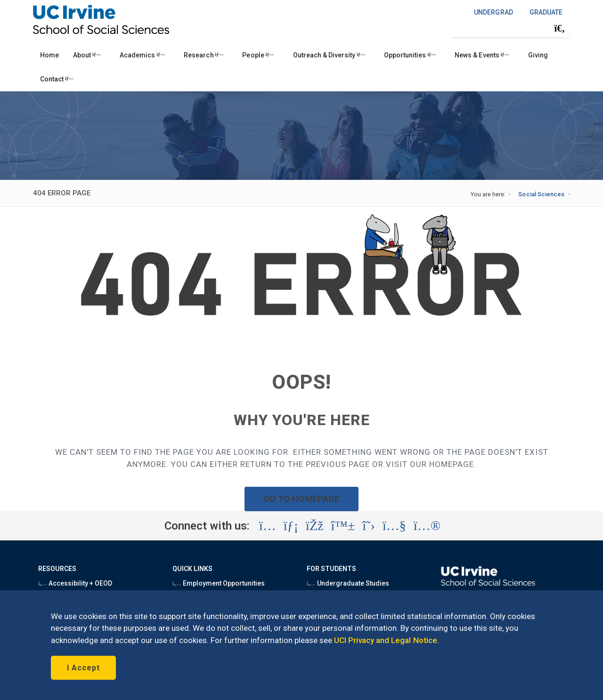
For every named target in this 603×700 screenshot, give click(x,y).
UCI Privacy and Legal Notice (386, 640)
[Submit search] (560, 28)
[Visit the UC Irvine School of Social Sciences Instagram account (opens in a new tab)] (268, 526)
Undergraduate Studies (348, 583)
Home (49, 55)
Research (204, 55)
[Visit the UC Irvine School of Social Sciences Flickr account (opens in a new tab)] (427, 526)
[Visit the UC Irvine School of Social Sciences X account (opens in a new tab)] (369, 526)
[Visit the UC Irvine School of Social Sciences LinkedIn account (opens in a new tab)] (291, 526)
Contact (57, 79)
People (258, 55)
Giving (538, 55)
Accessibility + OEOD (75, 583)
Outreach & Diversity (329, 55)
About (87, 55)
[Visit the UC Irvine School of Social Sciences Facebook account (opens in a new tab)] (314, 526)
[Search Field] (511, 28)
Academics (142, 55)
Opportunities (410, 55)
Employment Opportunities (219, 583)
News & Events (482, 55)
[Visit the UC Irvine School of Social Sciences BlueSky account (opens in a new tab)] (343, 526)
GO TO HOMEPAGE (301, 499)
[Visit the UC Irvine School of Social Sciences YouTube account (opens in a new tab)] (394, 526)
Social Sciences (541, 194)
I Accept (83, 668)
